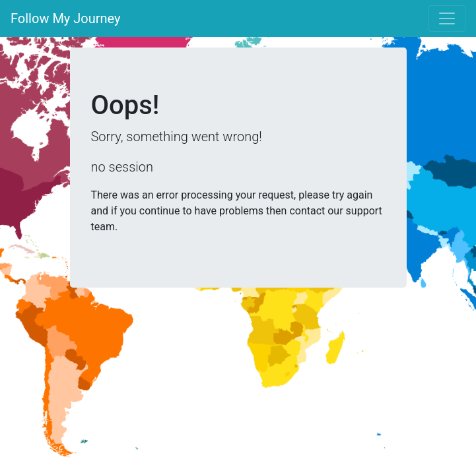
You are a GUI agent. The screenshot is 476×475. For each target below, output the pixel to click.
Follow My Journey (66, 18)
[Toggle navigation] (447, 18)
